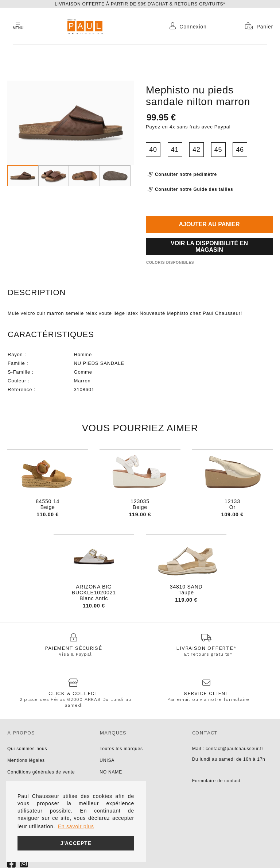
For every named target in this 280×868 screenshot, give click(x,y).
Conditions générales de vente (41, 772)
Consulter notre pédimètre (182, 174)
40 (153, 150)
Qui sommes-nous (27, 749)
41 (175, 150)
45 (218, 150)
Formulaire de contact (216, 781)
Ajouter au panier (209, 224)
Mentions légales (26, 760)
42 (197, 150)
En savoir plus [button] (76, 826)
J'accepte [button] (76, 843)
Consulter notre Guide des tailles (190, 189)
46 (240, 150)
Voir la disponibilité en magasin (209, 246)
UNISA (107, 760)
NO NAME (111, 772)
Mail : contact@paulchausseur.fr (228, 749)
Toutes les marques (121, 749)
